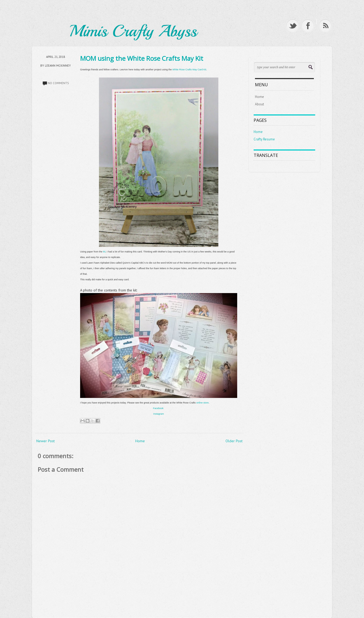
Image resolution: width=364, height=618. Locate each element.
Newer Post (45, 441)
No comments (58, 83)
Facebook (158, 408)
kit (104, 252)
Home (140, 441)
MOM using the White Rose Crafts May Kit (142, 58)
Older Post (234, 441)
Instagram (159, 414)
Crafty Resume (264, 139)
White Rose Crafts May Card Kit (189, 70)
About (259, 104)
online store (203, 403)
